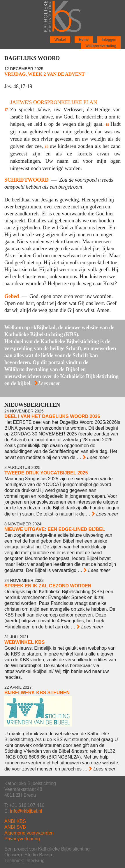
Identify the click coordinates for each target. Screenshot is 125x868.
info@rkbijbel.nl (26, 811)
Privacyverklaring (22, 839)
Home (84, 40)
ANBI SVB (15, 827)
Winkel (60, 40)
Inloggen (109, 40)
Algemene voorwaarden (29, 833)
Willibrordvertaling (101, 46)
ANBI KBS (15, 821)
